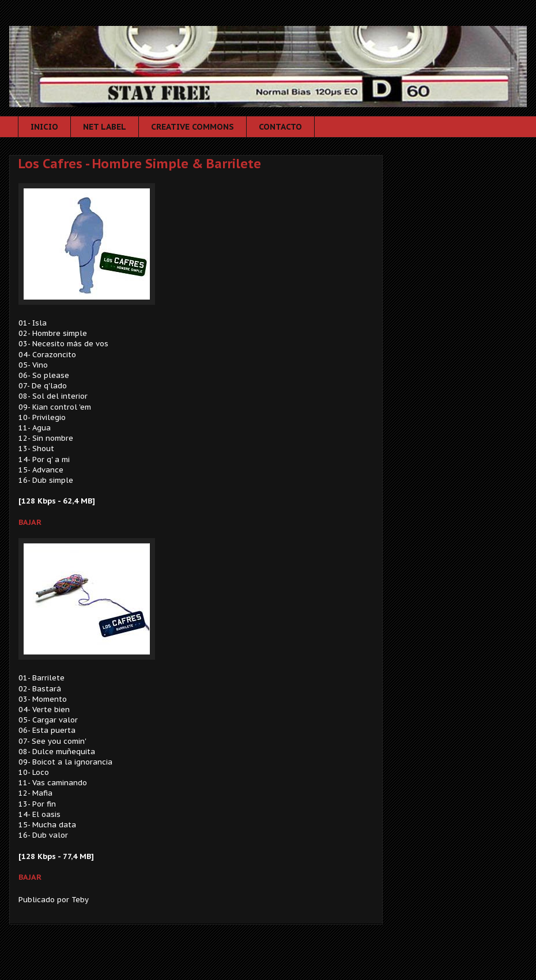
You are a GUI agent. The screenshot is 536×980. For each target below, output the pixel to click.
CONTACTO (280, 127)
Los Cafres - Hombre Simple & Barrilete (140, 164)
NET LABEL (105, 127)
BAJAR (30, 522)
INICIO (44, 127)
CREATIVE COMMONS (192, 127)
